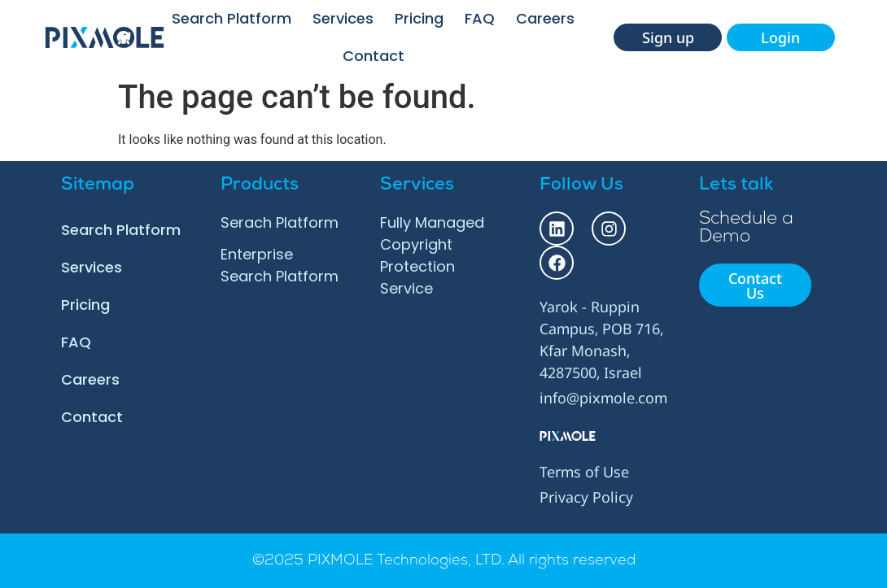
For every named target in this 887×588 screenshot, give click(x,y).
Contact (374, 56)
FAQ (480, 18)
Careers (545, 18)
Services (343, 18)
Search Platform (232, 18)
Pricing (419, 18)
